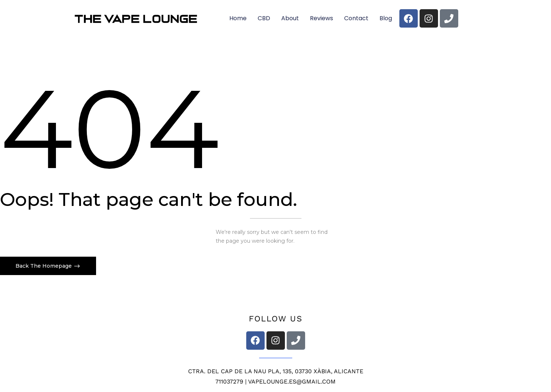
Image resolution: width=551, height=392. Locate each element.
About (290, 18)
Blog (386, 18)
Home (238, 18)
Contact (356, 18)
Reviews (322, 18)
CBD (264, 18)
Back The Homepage (44, 266)
